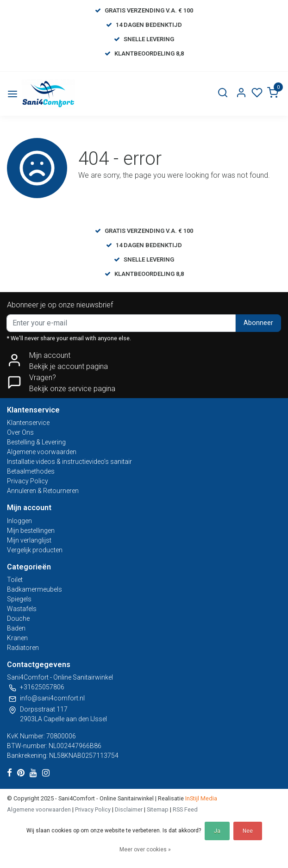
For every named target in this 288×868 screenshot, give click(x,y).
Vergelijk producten (35, 550)
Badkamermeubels (34, 589)
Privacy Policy (28, 481)
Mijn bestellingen (31, 531)
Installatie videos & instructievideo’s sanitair (69, 462)
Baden (16, 628)
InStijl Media (200, 798)
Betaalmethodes (31, 471)
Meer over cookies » (145, 849)
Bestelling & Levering (36, 442)
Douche (18, 618)
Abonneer (258, 323)
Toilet (15, 580)
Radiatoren (23, 648)
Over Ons (20, 432)
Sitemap (158, 809)
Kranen (17, 638)
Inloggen (19, 521)
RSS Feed (185, 809)
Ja (217, 831)
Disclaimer (129, 809)
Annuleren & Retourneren (43, 491)
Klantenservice (28, 423)
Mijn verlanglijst (29, 540)
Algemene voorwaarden (42, 452)
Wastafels (22, 609)
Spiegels (19, 599)
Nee (248, 831)
